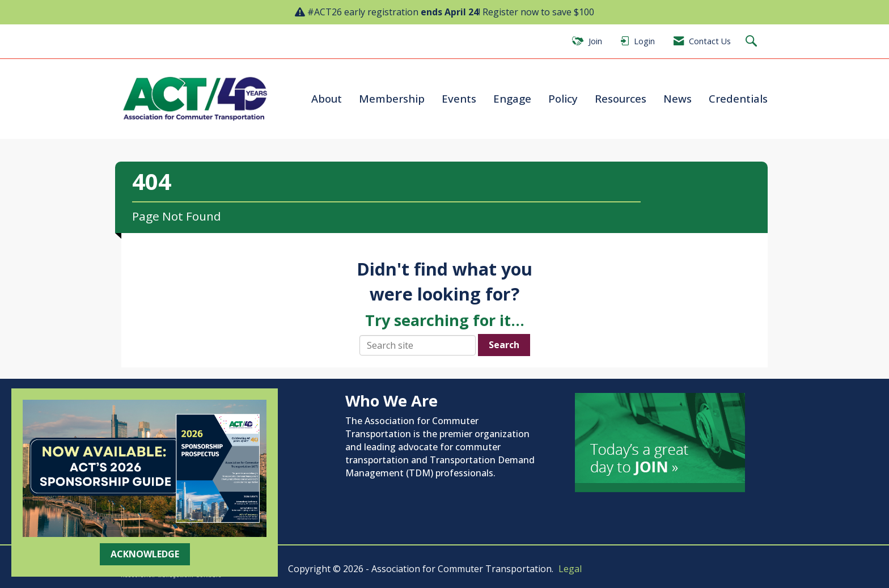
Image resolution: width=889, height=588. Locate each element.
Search (504, 345)
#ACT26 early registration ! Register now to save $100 (451, 12)
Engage (512, 98)
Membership (392, 98)
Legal (570, 569)
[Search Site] (753, 42)
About (327, 98)
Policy (563, 98)
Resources (621, 98)
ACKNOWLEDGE (145, 554)
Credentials (738, 98)
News (678, 98)
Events (459, 98)
